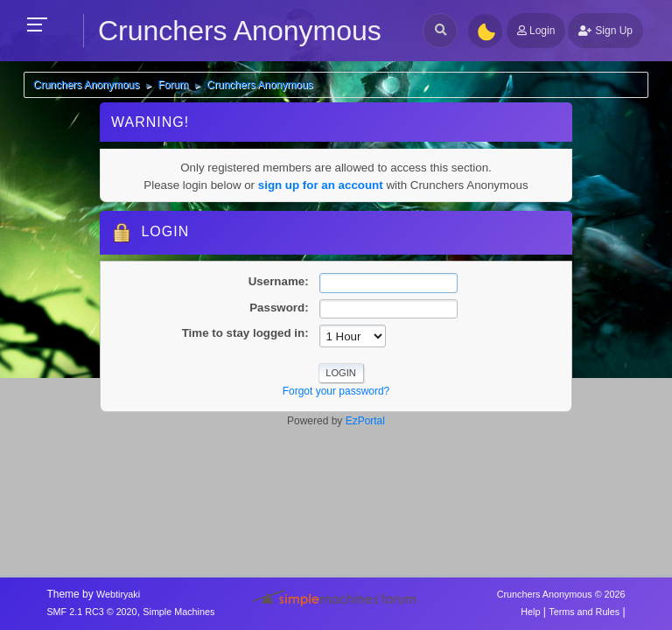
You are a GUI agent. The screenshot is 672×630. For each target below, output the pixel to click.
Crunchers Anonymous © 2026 (561, 594)
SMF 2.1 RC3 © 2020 (91, 612)
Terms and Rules (584, 612)
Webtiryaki (118, 594)
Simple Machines (178, 612)
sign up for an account (321, 185)
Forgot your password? (336, 391)
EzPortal (365, 421)
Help (530, 612)
